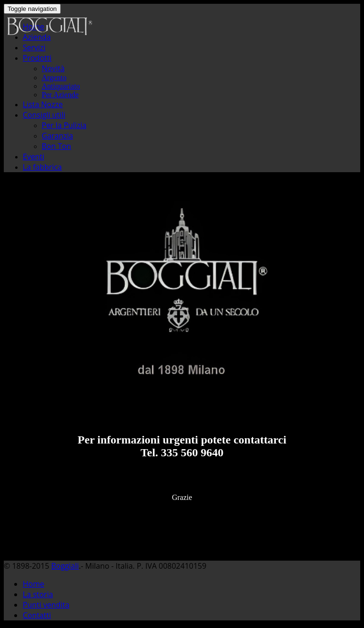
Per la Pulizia (64, 125)
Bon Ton (56, 146)
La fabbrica (42, 167)
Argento (54, 78)
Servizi (34, 47)
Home (33, 584)
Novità (53, 68)
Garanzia (57, 136)
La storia (38, 594)
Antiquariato (61, 86)
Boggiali (65, 566)
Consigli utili (44, 115)
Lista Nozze (43, 104)
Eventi (33, 157)
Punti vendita (46, 605)
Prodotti (37, 58)
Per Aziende (60, 95)
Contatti (37, 615)
